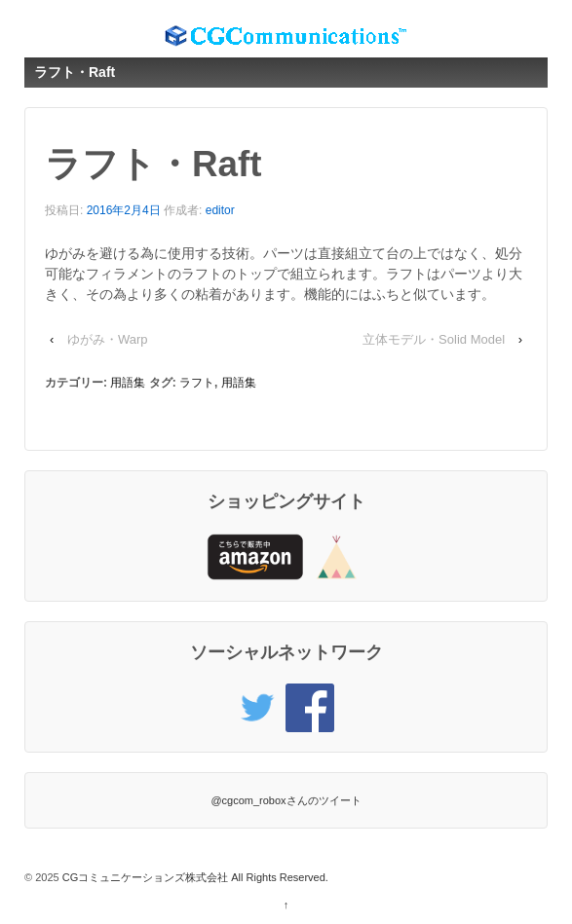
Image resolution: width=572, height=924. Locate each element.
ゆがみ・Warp (108, 339)
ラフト (197, 383)
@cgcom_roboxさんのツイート (286, 800)
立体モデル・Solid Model (434, 339)
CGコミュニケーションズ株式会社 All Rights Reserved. (194, 877)
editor (220, 210)
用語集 (128, 383)
